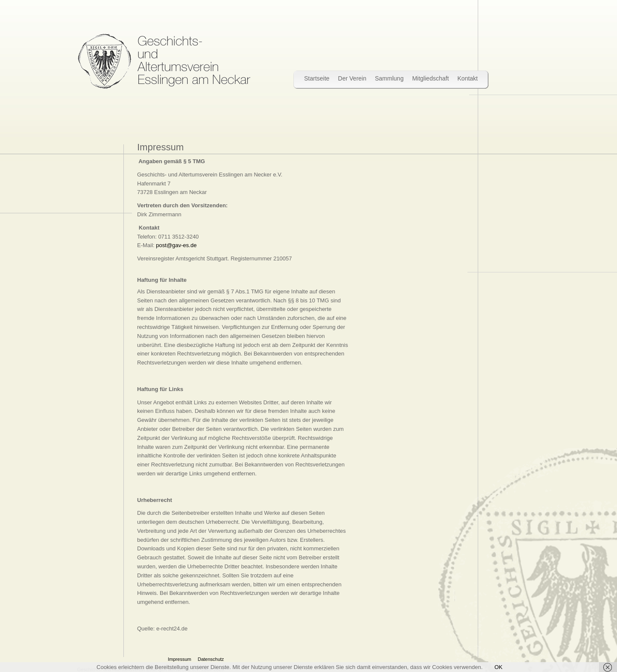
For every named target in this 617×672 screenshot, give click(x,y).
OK (499, 667)
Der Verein (352, 78)
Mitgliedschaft (431, 78)
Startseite (317, 78)
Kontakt (468, 78)
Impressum (180, 659)
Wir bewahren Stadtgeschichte (164, 61)
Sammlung (389, 78)
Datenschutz (211, 659)
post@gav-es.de (176, 245)
